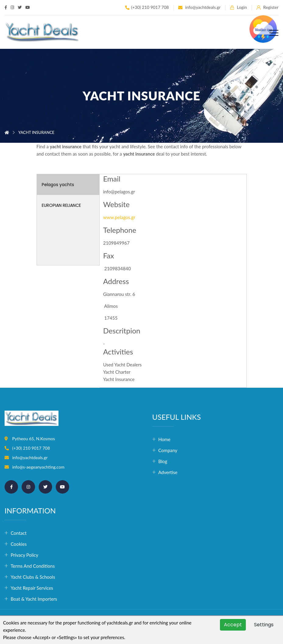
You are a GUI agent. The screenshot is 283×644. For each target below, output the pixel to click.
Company (168, 450)
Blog (163, 461)
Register (267, 8)
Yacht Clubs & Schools (33, 577)
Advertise (168, 472)
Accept (233, 625)
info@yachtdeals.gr (199, 8)
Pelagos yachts (58, 185)
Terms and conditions (33, 566)
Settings (264, 625)
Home (164, 439)
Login (239, 8)
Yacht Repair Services (32, 588)
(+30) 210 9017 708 (147, 8)
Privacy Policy (24, 555)
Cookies (19, 544)
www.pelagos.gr (119, 217)
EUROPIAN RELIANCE (61, 205)
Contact (19, 533)
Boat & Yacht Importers (34, 599)
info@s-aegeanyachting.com (38, 467)
